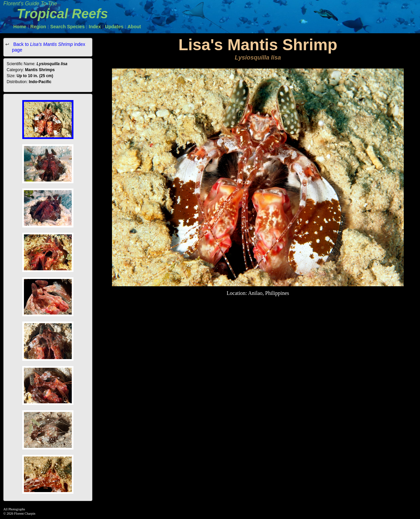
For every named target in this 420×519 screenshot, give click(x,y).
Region (38, 27)
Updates (114, 27)
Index (95, 27)
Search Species (67, 27)
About (134, 27)
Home (20, 27)
